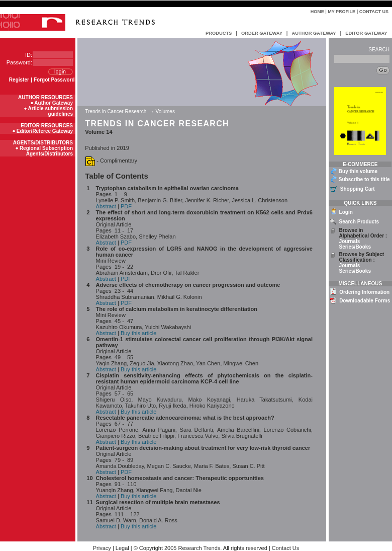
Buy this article (139, 333)
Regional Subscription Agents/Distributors (46, 151)
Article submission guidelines (51, 111)
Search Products (359, 222)
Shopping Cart (358, 189)
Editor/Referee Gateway (45, 131)
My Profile (341, 12)
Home (317, 12)
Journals (350, 241)
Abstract (106, 206)
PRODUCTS (219, 33)
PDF (126, 206)
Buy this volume (358, 171)
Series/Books (355, 247)
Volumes (165, 111)
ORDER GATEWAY (262, 33)
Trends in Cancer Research (116, 111)
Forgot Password (54, 80)
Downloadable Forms (365, 301)
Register (19, 80)
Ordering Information (364, 292)
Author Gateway (54, 103)
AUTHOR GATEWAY (314, 33)
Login (346, 212)
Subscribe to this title (364, 179)
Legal (122, 548)
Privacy (102, 548)
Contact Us (374, 12)
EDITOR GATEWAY (366, 33)
